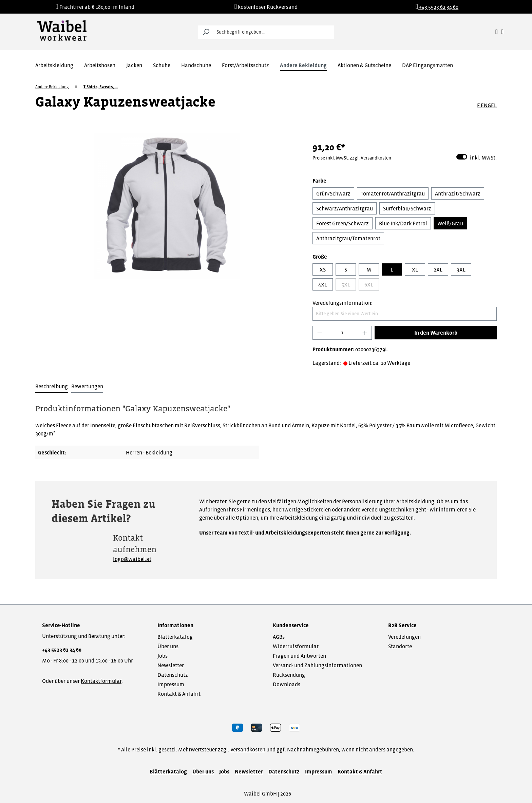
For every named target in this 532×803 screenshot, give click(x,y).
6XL (369, 284)
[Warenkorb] (502, 32)
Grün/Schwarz (333, 193)
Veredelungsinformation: (343, 303)
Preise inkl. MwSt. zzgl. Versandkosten (352, 158)
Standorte (400, 646)
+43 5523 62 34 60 (62, 650)
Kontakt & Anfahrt (179, 694)
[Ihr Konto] (497, 32)
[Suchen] (206, 32)
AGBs (279, 637)
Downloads (287, 684)
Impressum (171, 684)
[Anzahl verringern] (320, 333)
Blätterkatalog (175, 637)
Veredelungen (404, 637)
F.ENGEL (487, 105)
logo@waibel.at (132, 559)
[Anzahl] (342, 333)
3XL (461, 269)
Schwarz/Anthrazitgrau (345, 208)
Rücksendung (289, 675)
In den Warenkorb (436, 333)
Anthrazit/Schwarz (458, 193)
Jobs (163, 656)
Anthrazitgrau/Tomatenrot (348, 238)
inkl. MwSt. (477, 157)
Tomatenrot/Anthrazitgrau (393, 193)
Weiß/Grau (450, 223)
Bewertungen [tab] (87, 386)
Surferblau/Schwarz (407, 208)
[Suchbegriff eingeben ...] (274, 32)
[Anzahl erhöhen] (365, 333)
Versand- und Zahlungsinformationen (317, 665)
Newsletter (171, 665)
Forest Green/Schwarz (343, 223)
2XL (438, 269)
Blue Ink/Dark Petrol (403, 223)
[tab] (52, 387)
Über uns (168, 646)
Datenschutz (173, 675)
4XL (323, 284)
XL (415, 269)
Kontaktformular (101, 681)
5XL (346, 284)
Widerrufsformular (296, 646)
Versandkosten (248, 749)
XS (323, 269)
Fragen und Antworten (299, 656)
